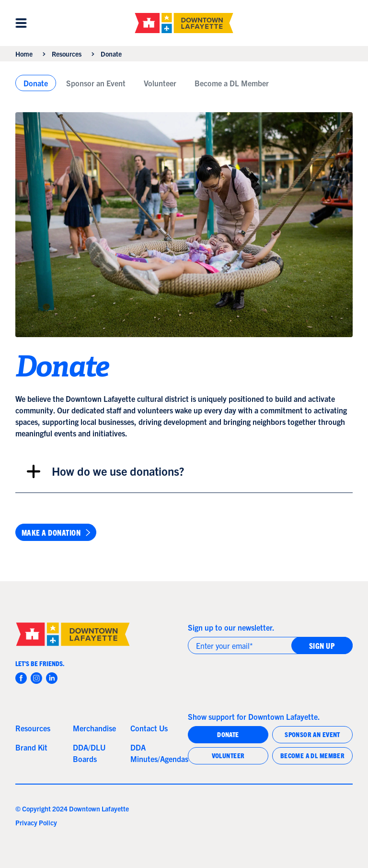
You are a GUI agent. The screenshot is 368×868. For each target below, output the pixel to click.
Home (24, 54)
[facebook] (21, 678)
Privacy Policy (36, 822)
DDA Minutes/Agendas (155, 753)
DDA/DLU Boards (89, 753)
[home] (184, 23)
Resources (67, 54)
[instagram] (36, 678)
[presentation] (261, 680)
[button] (21, 23)
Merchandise (94, 728)
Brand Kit (31, 747)
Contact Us (149, 728)
